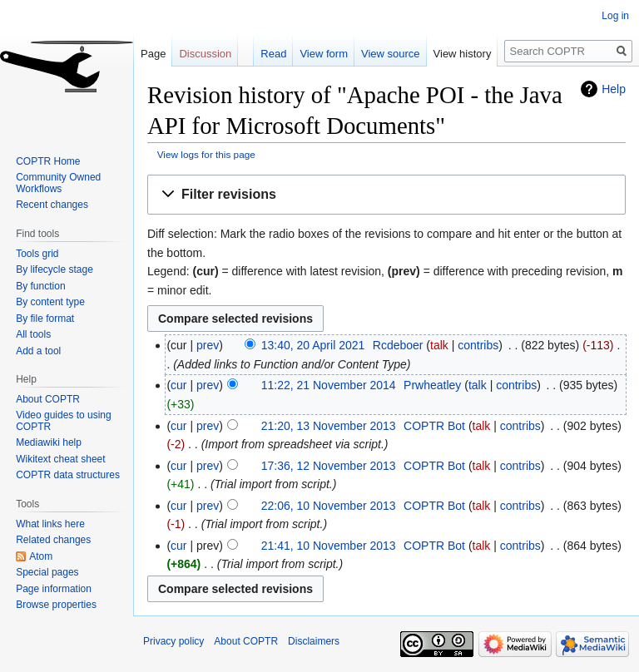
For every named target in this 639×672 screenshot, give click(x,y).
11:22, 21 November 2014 (329, 385)
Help (614, 89)
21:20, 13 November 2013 (329, 426)
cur (178, 385)
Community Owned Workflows (58, 183)
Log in (615, 16)
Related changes (53, 540)
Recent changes (52, 205)
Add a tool (38, 351)
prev (208, 345)
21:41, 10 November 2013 (329, 546)
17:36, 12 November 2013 (329, 466)
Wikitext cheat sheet (60, 459)
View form (324, 54)
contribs (478, 345)
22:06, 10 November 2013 (329, 506)
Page (153, 54)
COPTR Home (48, 161)
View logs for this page (206, 154)
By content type (50, 302)
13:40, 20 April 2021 (313, 345)
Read (273, 54)
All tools (33, 334)
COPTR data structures (68, 475)
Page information (54, 589)
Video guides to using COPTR (64, 421)
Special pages (47, 572)
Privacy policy (173, 641)
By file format (45, 319)
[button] (386, 195)
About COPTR (48, 399)
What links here (50, 524)
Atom (41, 556)
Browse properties (56, 605)
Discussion (205, 54)
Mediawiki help (49, 442)
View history (463, 54)
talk (439, 345)
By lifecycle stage (54, 269)
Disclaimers (314, 641)
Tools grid (37, 254)
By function (40, 286)
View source (391, 54)
